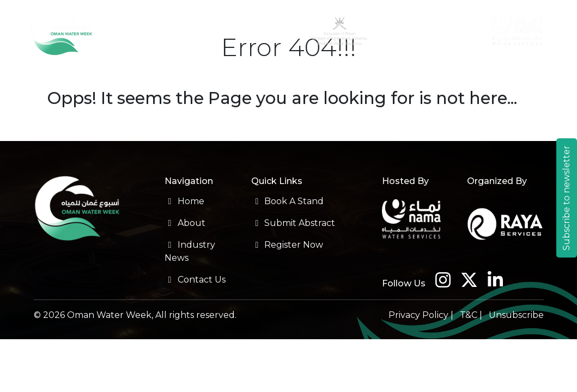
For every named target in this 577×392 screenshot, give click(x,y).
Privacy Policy (418, 315)
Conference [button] (84, 69)
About (185, 223)
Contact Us (527, 75)
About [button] (25, 69)
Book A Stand (287, 201)
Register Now (287, 245)
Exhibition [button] (150, 69)
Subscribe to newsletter (566, 198)
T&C (469, 315)
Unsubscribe (516, 315)
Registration (216, 69)
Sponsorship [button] (281, 69)
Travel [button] (430, 69)
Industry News (481, 75)
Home (184, 201)
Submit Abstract (293, 223)
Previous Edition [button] (362, 69)
